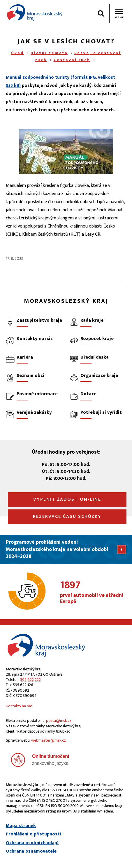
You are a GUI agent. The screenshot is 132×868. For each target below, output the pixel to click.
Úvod (17, 53)
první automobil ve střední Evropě (93, 593)
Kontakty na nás (19, 706)
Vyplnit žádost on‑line (67, 499)
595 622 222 (30, 680)
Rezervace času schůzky (67, 517)
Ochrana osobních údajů (32, 843)
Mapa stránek (21, 826)
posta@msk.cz (59, 721)
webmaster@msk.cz (49, 740)
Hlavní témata (49, 53)
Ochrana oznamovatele (31, 851)
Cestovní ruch (72, 60)
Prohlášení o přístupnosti (34, 834)
